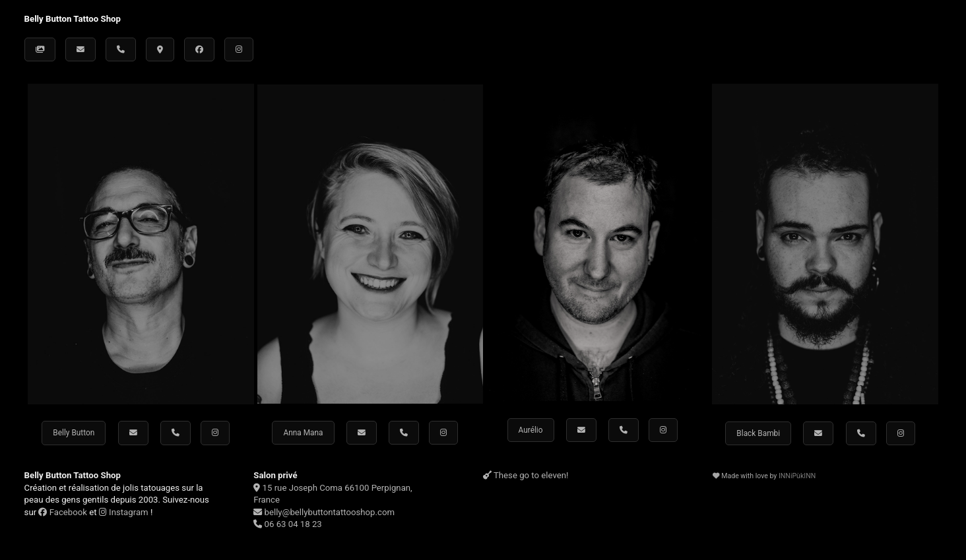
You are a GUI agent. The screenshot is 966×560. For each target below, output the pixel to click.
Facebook (63, 512)
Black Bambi (758, 433)
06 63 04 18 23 (287, 524)
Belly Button (74, 433)
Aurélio (531, 430)
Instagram (124, 512)
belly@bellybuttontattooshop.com (324, 512)
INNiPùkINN (797, 476)
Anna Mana (303, 433)
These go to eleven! (526, 475)
